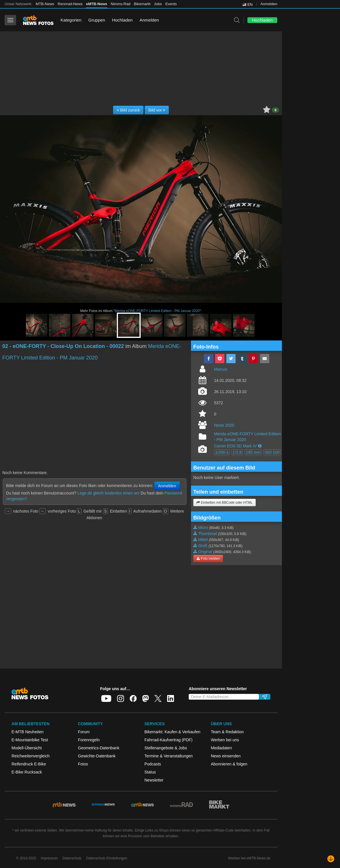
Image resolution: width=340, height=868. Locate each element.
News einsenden (226, 756)
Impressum (49, 858)
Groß (203, 546)
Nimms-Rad (121, 4)
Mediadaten (221, 748)
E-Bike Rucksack (27, 772)
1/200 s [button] (222, 452)
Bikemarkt (142, 4)
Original (205, 552)
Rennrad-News (70, 4)
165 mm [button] (253, 452)
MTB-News (45, 4)
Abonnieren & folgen (229, 764)
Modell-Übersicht (27, 748)
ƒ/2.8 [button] (237, 452)
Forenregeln (89, 740)
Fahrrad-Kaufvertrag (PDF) (168, 740)
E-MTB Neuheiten (27, 732)
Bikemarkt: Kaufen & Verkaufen (172, 732)
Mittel (203, 540)
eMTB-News (97, 4)
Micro (203, 528)
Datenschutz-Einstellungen (107, 858)
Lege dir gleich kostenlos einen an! (108, 493)
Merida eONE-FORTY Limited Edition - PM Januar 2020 (157, 311)
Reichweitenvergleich (30, 756)
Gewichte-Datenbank (97, 756)
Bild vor (157, 110)
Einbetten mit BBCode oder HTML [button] (225, 503)
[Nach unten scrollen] (331, 859)
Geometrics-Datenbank (99, 748)
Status (150, 772)
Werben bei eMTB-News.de (249, 858)
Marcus (221, 369)
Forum (84, 732)
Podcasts (153, 764)
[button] (260, 446)
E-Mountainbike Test (30, 740)
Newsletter (154, 780)
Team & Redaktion (227, 732)
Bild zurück (128, 110)
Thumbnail (208, 534)
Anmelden (269, 4)
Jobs (158, 4)
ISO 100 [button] (272, 452)
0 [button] (275, 110)
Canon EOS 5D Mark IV (235, 446)
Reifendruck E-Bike (29, 764)
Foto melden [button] (208, 559)
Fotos (83, 764)
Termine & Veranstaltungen (169, 756)
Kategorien (71, 20)
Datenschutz (72, 858)
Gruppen (97, 20)
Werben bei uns (225, 740)
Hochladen (122, 20)
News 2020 (224, 425)
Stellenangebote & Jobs (166, 748)
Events (171, 4)
